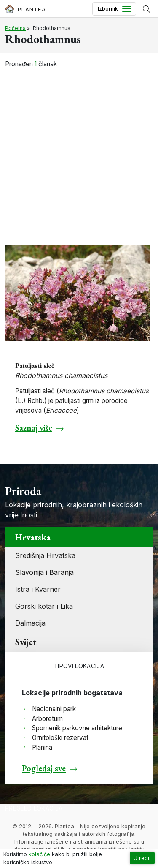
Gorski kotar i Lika (44, 606)
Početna (15, 28)
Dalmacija (30, 623)
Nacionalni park (54, 709)
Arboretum (47, 719)
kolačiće (39, 854)
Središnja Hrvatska (45, 555)
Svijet (26, 642)
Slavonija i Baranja (44, 572)
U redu (142, 858)
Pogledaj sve (44, 768)
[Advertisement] (79, 152)
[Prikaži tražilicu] (146, 9)
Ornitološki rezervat (60, 738)
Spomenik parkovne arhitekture (77, 728)
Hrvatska (33, 537)
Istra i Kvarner (38, 589)
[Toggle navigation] (114, 9)
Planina (42, 747)
